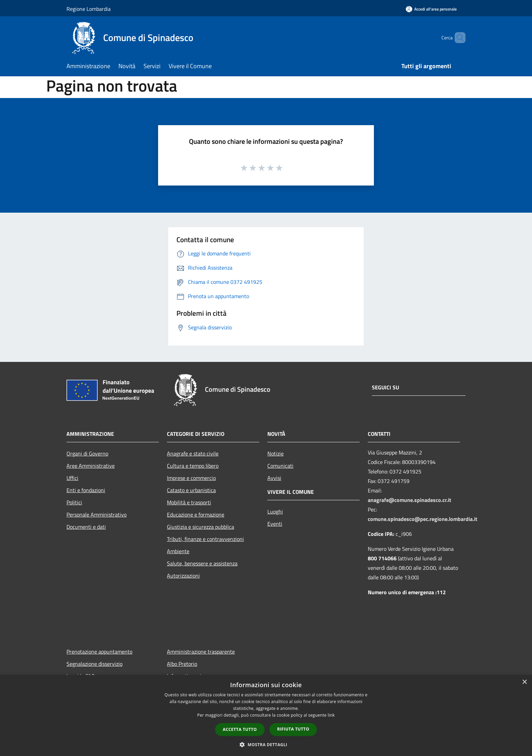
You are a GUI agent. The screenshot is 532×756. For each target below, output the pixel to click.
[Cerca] (457, 38)
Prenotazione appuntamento (99, 652)
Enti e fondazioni (86, 490)
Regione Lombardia (89, 9)
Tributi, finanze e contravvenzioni (205, 539)
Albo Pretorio (182, 664)
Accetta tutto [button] (240, 729)
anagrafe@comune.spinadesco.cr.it (410, 500)
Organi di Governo (87, 453)
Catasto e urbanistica (191, 490)
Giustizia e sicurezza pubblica (201, 527)
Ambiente (178, 551)
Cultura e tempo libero (193, 466)
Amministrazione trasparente (201, 652)
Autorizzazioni (183, 576)
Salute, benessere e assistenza (202, 563)
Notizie (275, 453)
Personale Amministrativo (97, 515)
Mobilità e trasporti (189, 502)
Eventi (275, 524)
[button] (266, 744)
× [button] (524, 682)
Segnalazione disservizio (94, 664)
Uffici (72, 478)
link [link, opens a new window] (331, 715)
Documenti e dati (86, 527)
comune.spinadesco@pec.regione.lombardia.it (423, 519)
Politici (74, 502)
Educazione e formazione (196, 515)
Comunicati (280, 466)
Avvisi (274, 478)
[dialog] (266, 715)
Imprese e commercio (191, 478)
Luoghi (275, 511)
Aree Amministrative (91, 466)
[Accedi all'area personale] (431, 9)
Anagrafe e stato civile (193, 453)
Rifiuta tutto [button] (293, 729)
